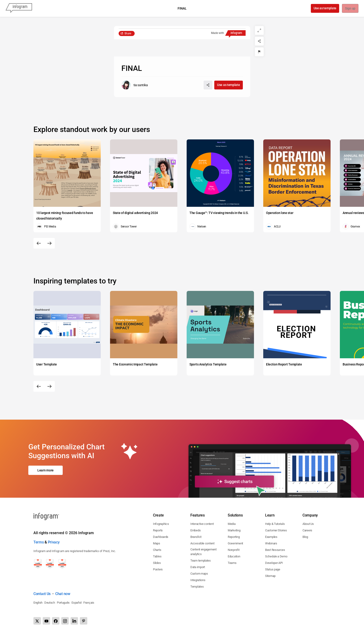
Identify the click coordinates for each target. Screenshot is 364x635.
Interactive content (202, 524)
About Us (308, 524)
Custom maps (199, 574)
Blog (305, 537)
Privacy (54, 542)
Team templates (201, 561)
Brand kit (196, 537)
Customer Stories (276, 530)
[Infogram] (19, 8)
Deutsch (50, 603)
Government (235, 543)
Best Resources (275, 550)
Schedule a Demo (276, 556)
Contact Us (42, 594)
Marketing (234, 530)
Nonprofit (234, 550)
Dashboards (161, 537)
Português (63, 603)
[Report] (259, 52)
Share (128, 33)
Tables (157, 556)
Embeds (195, 530)
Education (234, 556)
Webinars (271, 543)
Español (76, 603)
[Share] (259, 41)
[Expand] (259, 30)
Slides (157, 563)
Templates (197, 587)
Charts (157, 550)
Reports (158, 530)
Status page (273, 569)
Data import (198, 567)
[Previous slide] (39, 243)
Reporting (234, 537)
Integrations (198, 580)
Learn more (45, 470)
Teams (232, 563)
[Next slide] (49, 243)
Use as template (325, 8)
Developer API (274, 563)
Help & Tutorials (275, 524)
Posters (158, 569)
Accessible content (202, 543)
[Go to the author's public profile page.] (135, 85)
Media (232, 524)
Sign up (350, 9)
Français (89, 603)
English (38, 603)
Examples (271, 537)
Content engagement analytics (203, 552)
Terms (39, 542)
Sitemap (270, 576)
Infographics (161, 524)
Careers (307, 530)
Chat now (63, 594)
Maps (157, 543)
